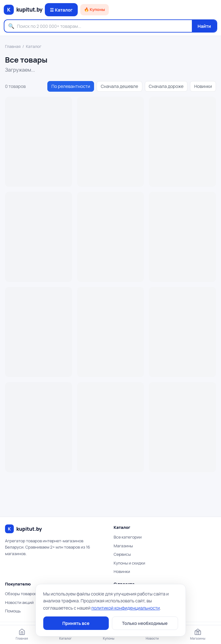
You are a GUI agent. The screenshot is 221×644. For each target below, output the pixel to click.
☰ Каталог (61, 10)
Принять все (76, 623)
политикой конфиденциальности (126, 608)
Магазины (124, 546)
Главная (13, 46)
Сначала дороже (166, 86)
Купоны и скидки (130, 563)
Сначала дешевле (119, 86)
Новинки (203, 86)
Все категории (128, 537)
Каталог (34, 46)
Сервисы (122, 554)
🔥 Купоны (95, 9)
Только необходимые (145, 623)
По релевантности (71, 86)
